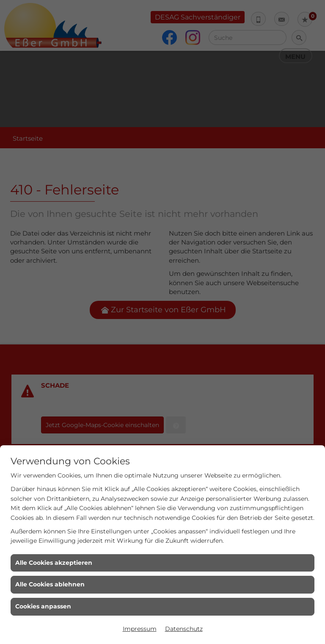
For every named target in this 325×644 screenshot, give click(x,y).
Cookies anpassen (43, 606)
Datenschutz (184, 629)
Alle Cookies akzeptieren (54, 563)
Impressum (140, 629)
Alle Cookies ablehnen (50, 584)
